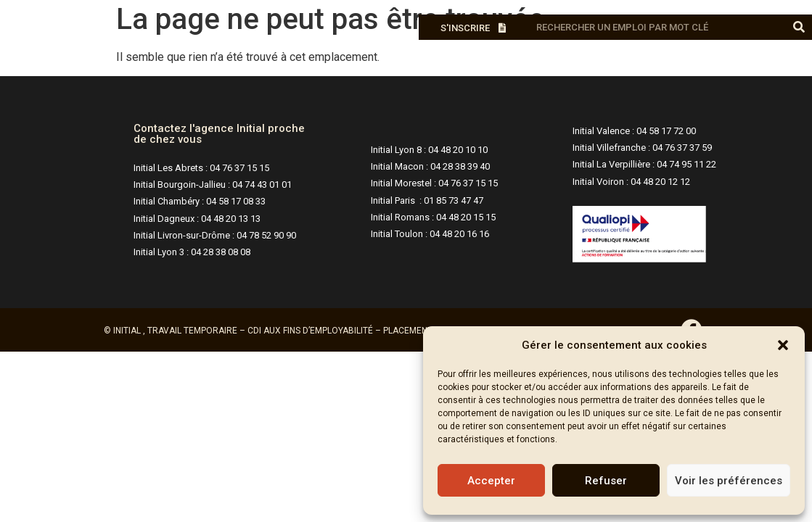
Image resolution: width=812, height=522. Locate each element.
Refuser (606, 481)
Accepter (491, 481)
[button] (783, 345)
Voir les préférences (729, 481)
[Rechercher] (799, 27)
